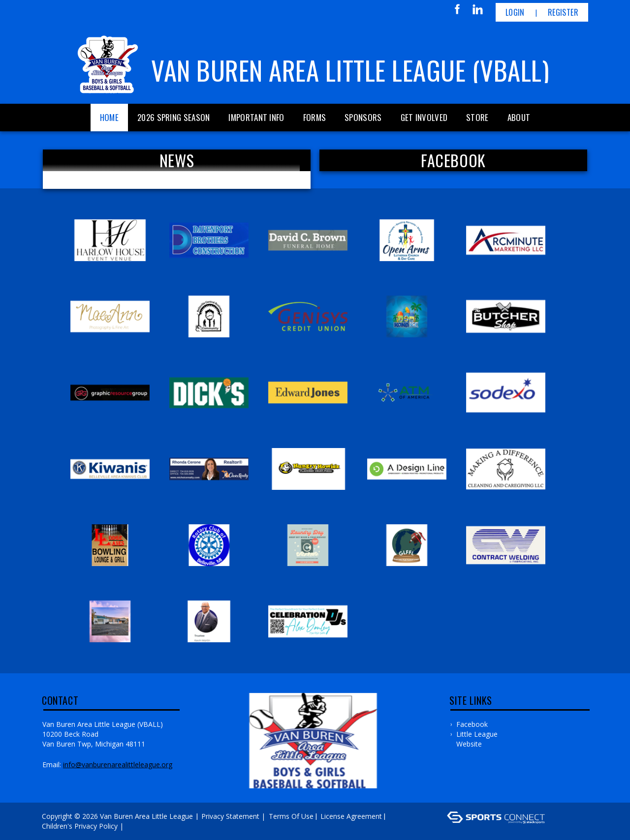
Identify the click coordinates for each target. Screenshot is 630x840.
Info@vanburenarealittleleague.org (118, 765)
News (177, 160)
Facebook (472, 724)
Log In (140, 826)
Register (563, 12)
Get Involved (424, 117)
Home (109, 117)
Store (477, 117)
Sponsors (363, 117)
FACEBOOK (453, 160)
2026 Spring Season (173, 117)
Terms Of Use (291, 816)
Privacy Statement (230, 816)
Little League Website (477, 739)
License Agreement (351, 816)
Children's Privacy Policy (80, 826)
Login (515, 12)
